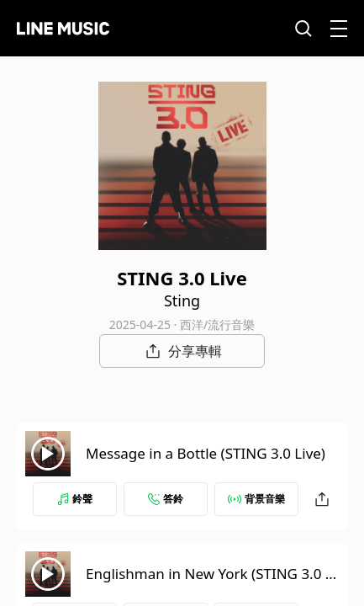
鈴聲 (75, 499)
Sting (182, 300)
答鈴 (166, 499)
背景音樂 (256, 499)
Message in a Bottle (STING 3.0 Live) (206, 453)
